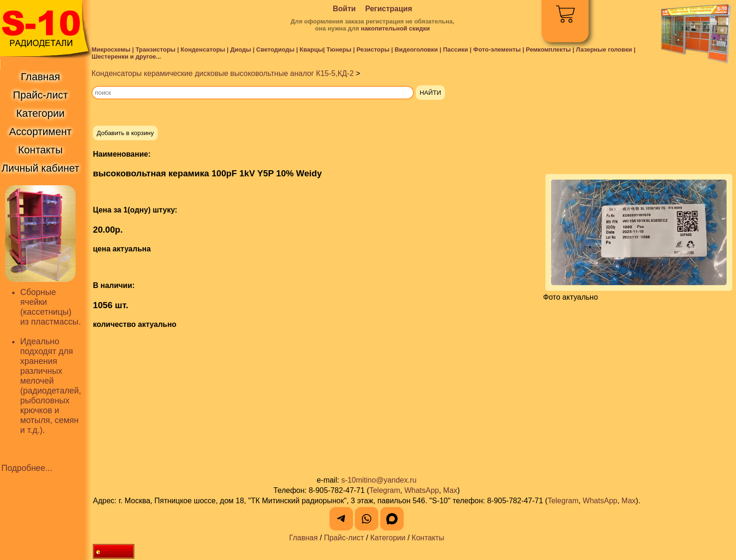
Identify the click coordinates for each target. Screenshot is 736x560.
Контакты (428, 538)
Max (450, 490)
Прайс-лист (344, 538)
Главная (303, 538)
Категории (388, 538)
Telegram (385, 490)
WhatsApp (422, 490)
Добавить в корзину (125, 133)
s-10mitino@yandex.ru (379, 480)
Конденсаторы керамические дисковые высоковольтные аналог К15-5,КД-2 (223, 73)
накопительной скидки (395, 28)
